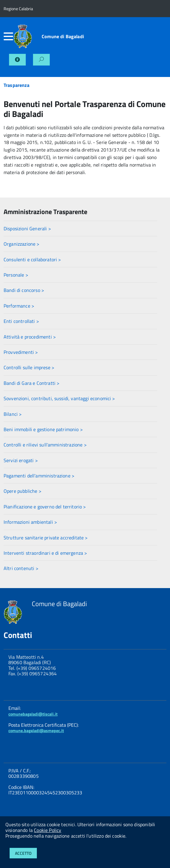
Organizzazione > (22, 244)
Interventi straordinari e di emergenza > (45, 553)
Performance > (19, 306)
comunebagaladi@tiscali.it (33, 714)
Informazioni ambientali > (30, 522)
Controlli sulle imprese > (29, 367)
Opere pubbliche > (22, 491)
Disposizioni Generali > (27, 229)
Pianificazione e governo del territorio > (45, 507)
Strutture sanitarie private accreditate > (46, 538)
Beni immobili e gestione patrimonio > (43, 429)
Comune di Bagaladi (63, 36)
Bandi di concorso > (24, 290)
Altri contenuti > (21, 568)
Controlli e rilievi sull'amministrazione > (45, 445)
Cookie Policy (48, 830)
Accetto (23, 853)
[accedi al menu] (9, 36)
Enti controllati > (21, 321)
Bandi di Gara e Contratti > (31, 383)
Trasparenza (16, 85)
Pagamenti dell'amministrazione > (39, 476)
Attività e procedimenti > (30, 337)
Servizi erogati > (21, 460)
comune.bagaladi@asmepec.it (36, 730)
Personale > (16, 275)
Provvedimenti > (21, 352)
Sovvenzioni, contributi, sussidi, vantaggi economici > (59, 398)
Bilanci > (13, 414)
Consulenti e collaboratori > (32, 259)
